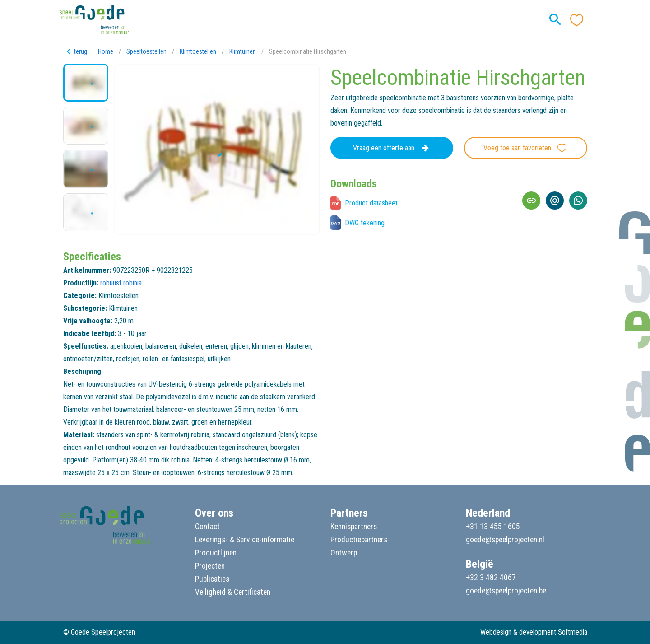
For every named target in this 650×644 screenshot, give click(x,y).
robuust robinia (121, 283)
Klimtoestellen (198, 51)
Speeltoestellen (146, 51)
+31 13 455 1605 (493, 527)
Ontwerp (344, 553)
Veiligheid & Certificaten (233, 592)
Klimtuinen (243, 51)
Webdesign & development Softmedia (534, 632)
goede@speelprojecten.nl (505, 540)
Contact (207, 527)
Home (106, 51)
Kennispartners (354, 527)
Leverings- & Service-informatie (245, 540)
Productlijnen (216, 553)
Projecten (210, 566)
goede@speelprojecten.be (506, 591)
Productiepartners (359, 540)
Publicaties (212, 579)
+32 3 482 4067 (491, 578)
